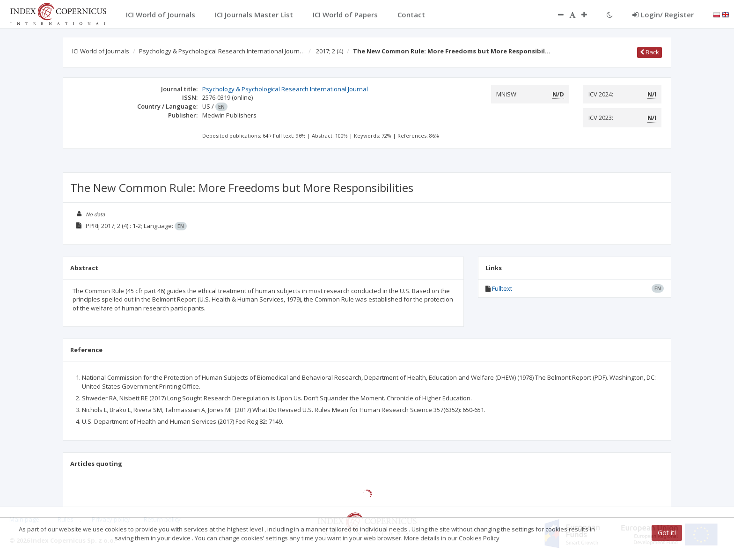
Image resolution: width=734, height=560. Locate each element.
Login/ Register (663, 15)
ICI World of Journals (101, 51)
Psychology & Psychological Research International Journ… (222, 51)
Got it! (667, 533)
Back (650, 52)
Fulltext (502, 288)
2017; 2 (330, 51)
